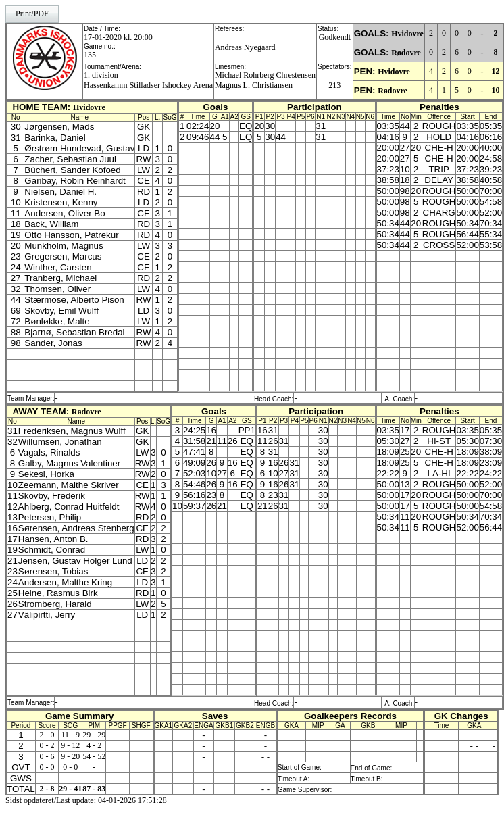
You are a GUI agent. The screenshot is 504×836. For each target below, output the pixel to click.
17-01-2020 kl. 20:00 (118, 37)
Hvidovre (407, 34)
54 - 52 (94, 756)
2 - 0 (47, 735)
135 (90, 55)
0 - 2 (47, 745)
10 (496, 90)
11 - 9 (71, 735)
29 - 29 (94, 735)
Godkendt (335, 37)
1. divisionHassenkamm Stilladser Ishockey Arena (148, 80)
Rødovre (406, 53)
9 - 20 (70, 756)
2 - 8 (47, 789)
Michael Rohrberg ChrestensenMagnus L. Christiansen (265, 80)
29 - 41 (70, 789)
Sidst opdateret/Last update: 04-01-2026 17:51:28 (86, 800)
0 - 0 (47, 767)
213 (334, 85)
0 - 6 (47, 756)
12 (496, 71)
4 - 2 (94, 745)
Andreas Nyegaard (245, 47)
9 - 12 (70, 745)
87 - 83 (94, 789)
